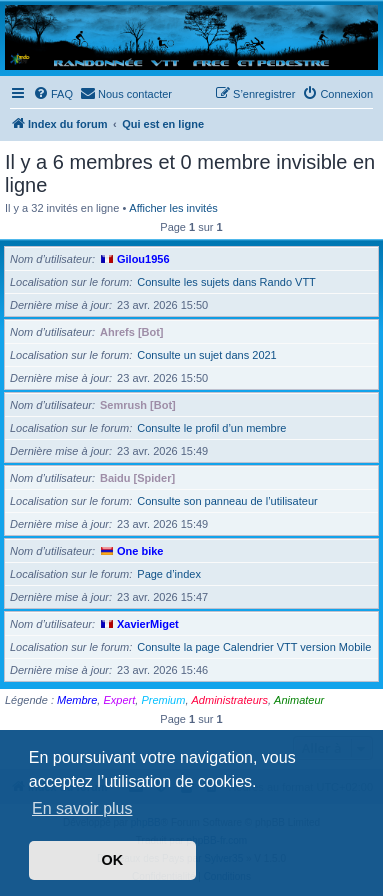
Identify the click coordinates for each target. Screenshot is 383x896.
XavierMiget (148, 624)
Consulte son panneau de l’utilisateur (227, 501)
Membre (77, 700)
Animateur (299, 700)
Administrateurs (230, 700)
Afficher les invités (173, 208)
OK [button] (113, 860)
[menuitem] (53, 94)
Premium (163, 700)
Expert (119, 700)
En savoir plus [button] (82, 808)
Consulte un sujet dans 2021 (206, 355)
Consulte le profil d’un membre (211, 428)
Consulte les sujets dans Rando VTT (226, 282)
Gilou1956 (143, 259)
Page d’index (169, 574)
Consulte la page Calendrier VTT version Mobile (254, 647)
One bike (140, 551)
